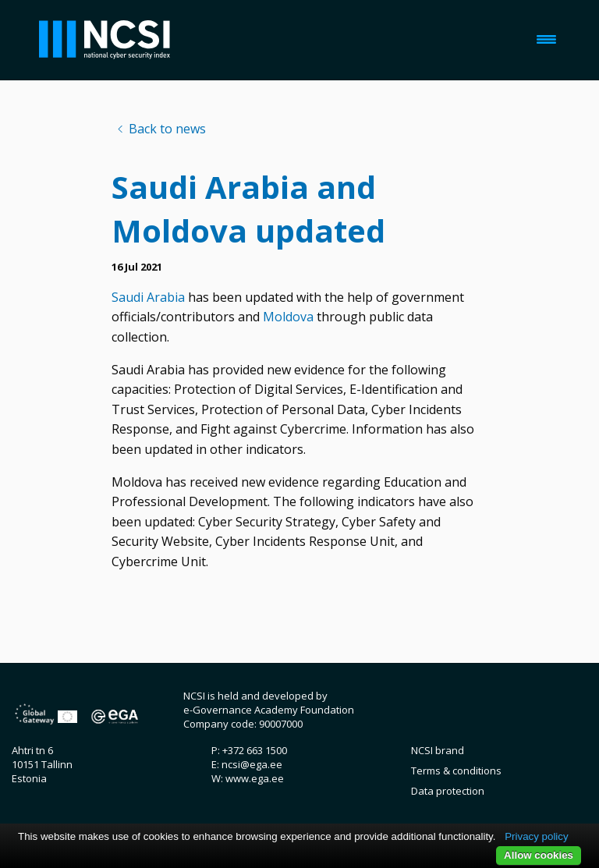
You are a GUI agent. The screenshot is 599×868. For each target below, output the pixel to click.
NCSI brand (438, 750)
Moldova (288, 317)
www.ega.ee (255, 778)
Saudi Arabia (148, 297)
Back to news (167, 129)
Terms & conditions (456, 771)
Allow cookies (539, 855)
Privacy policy (536, 836)
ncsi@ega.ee (252, 764)
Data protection (448, 791)
